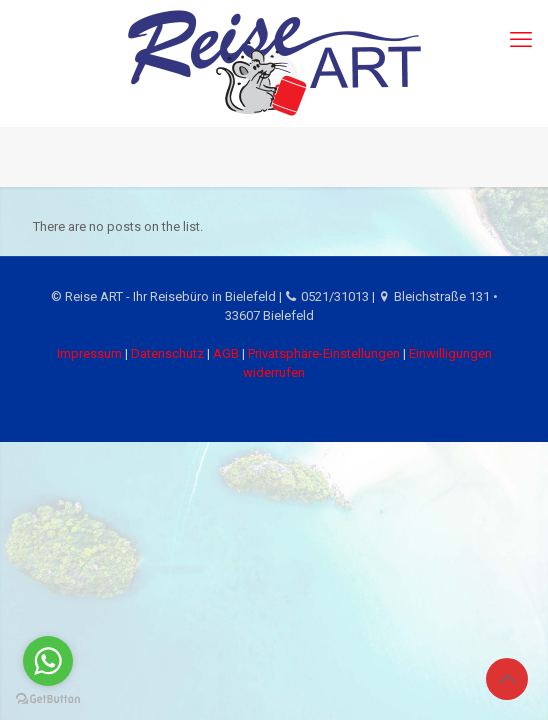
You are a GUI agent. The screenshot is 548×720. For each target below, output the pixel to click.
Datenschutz (167, 353)
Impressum (89, 353)
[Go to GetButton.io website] (48, 699)
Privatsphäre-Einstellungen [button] (324, 353)
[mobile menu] (521, 40)
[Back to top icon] (507, 679)
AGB (226, 353)
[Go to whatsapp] (48, 661)
